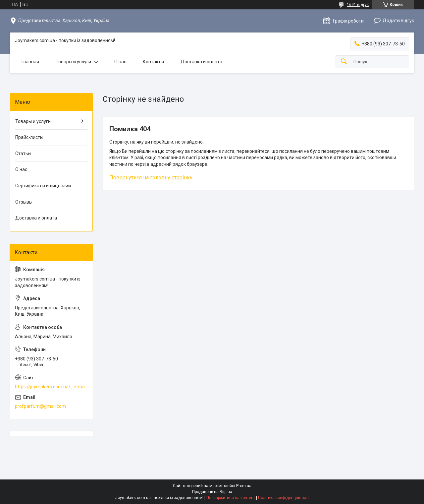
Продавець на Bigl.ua (212, 492)
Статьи (23, 154)
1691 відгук (358, 5)
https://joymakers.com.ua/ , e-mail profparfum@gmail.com (51, 387)
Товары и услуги (73, 62)
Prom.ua (244, 486)
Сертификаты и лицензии (43, 186)
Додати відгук (398, 21)
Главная (30, 62)
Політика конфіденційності (283, 498)
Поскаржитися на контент (231, 498)
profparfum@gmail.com (40, 406)
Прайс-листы (29, 137)
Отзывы (24, 202)
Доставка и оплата (201, 62)
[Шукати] (344, 62)
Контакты (153, 62)
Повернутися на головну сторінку (151, 178)
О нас (120, 62)
